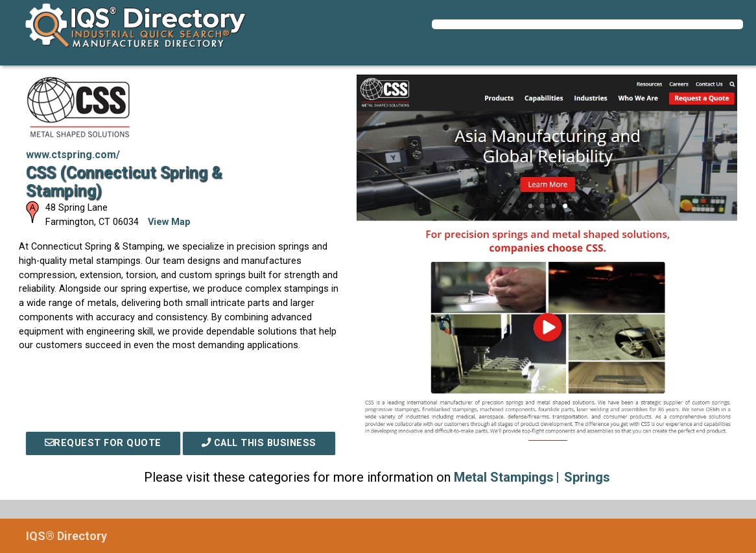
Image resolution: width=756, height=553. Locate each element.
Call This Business (259, 443)
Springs (587, 477)
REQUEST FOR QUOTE (103, 443)
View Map (169, 222)
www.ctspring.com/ (73, 155)
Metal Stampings (504, 477)
